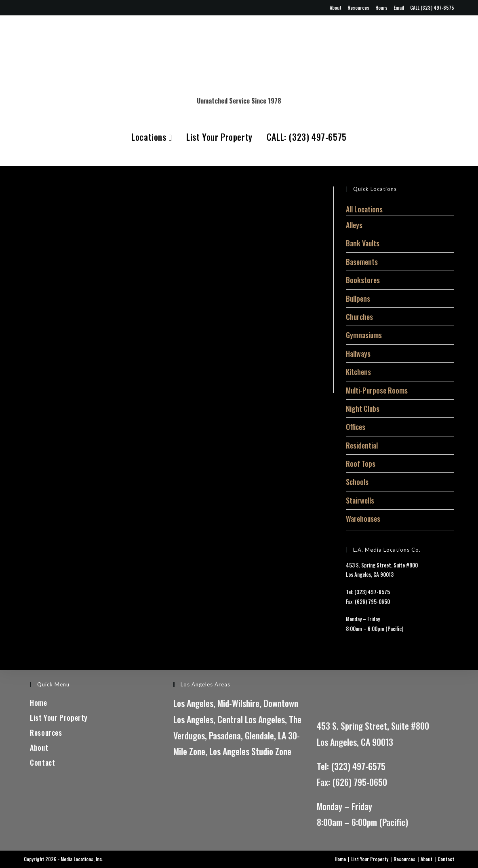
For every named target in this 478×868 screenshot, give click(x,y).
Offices (356, 427)
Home (38, 703)
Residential (362, 445)
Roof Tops (361, 464)
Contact (42, 762)
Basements (362, 262)
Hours (381, 7)
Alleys (354, 225)
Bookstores (363, 280)
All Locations (364, 209)
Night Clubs (363, 409)
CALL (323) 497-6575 (432, 7)
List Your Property (219, 137)
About (336, 7)
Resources (358, 7)
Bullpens (358, 299)
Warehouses (363, 519)
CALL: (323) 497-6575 (307, 137)
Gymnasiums (364, 335)
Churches (359, 317)
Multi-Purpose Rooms (377, 390)
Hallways (358, 354)
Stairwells (360, 500)
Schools (357, 482)
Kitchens (358, 372)
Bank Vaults (363, 243)
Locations (152, 137)
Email (399, 7)
